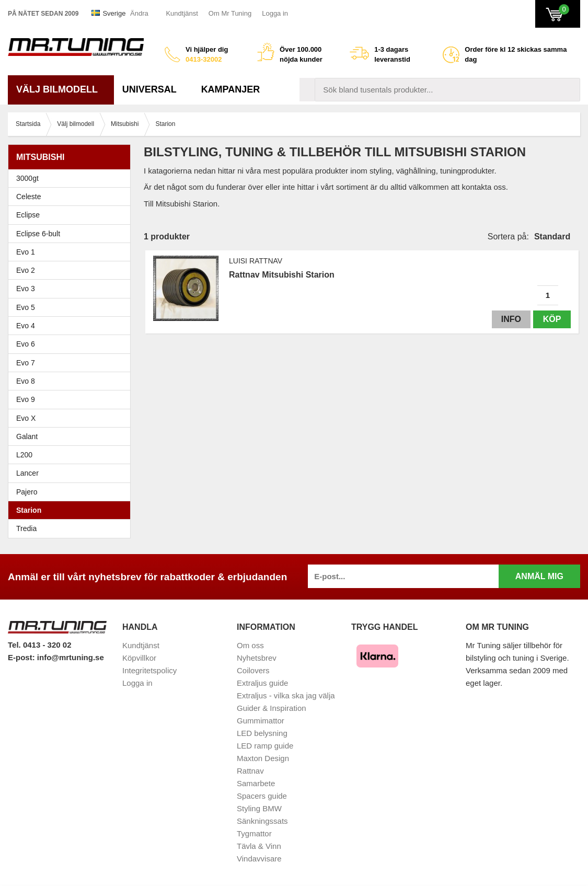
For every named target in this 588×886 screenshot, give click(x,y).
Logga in (275, 13)
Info (511, 319)
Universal (153, 89)
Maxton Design (263, 758)
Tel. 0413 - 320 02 (39, 645)
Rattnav (250, 771)
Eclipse (72, 215)
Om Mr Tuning (230, 13)
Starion (29, 510)
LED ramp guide (265, 746)
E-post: (22, 657)
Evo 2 (72, 270)
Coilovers (253, 670)
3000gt (72, 178)
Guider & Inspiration (272, 708)
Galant (72, 436)
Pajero (27, 492)
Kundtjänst (182, 13)
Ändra (139, 13)
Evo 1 (72, 252)
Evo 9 (72, 399)
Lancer (72, 473)
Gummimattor (261, 721)
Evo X (72, 418)
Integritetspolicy (149, 670)
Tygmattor (254, 833)
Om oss (250, 645)
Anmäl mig (539, 576)
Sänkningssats (262, 821)
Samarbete (256, 783)
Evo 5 (72, 307)
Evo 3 (72, 289)
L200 (24, 455)
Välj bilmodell (61, 89)
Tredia (26, 528)
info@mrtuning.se (71, 657)
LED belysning (262, 733)
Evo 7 (72, 363)
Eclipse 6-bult (72, 234)
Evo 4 (72, 326)
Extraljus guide (262, 683)
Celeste (28, 197)
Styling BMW (259, 808)
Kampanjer (231, 89)
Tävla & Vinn (259, 846)
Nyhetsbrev (257, 658)
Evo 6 (72, 344)
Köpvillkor (139, 658)
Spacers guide (262, 796)
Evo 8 (72, 381)
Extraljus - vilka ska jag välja (286, 695)
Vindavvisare (259, 859)
